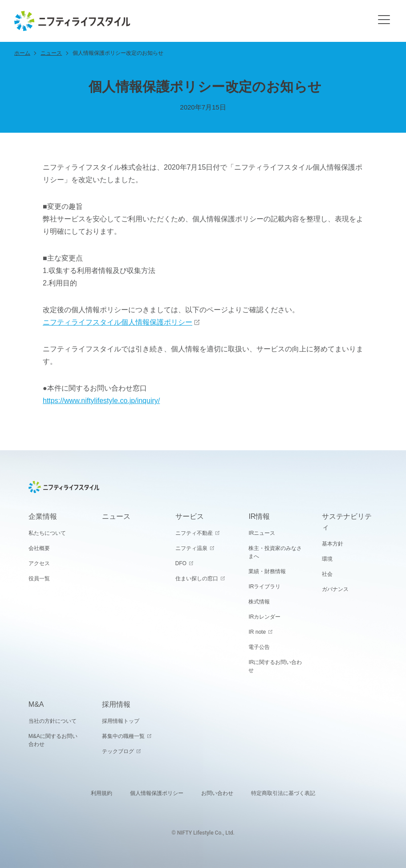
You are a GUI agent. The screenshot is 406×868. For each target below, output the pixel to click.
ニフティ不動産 (194, 533)
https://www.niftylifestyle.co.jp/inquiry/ (101, 401)
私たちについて (47, 533)
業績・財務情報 (267, 571)
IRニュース (262, 533)
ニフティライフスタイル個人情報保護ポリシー (118, 322)
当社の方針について (53, 721)
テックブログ (118, 751)
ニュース (51, 53)
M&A (36, 704)
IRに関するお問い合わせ (275, 666)
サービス (190, 516)
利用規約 (101, 793)
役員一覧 (39, 579)
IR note (257, 632)
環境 (327, 559)
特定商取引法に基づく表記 (283, 793)
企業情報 (43, 516)
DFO (181, 563)
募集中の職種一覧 (123, 736)
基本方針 (333, 544)
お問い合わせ (217, 793)
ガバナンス (335, 589)
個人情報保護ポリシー (157, 793)
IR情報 (259, 516)
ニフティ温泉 (191, 548)
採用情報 (116, 704)
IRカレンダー (264, 617)
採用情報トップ (121, 721)
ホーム (22, 53)
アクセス (39, 563)
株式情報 (259, 602)
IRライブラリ (264, 587)
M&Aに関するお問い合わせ (53, 740)
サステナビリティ (347, 522)
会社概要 (39, 548)
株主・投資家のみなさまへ (275, 552)
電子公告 (259, 647)
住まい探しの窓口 (197, 579)
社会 (327, 574)
